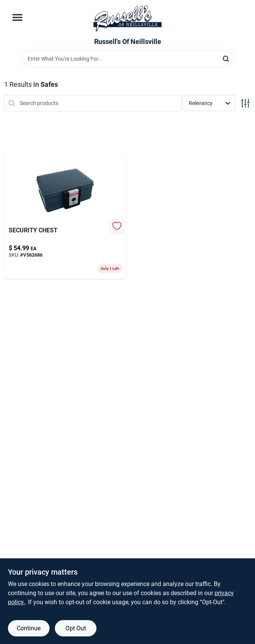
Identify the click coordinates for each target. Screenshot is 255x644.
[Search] (226, 58)
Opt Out (76, 628)
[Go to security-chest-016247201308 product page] (65, 216)
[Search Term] (127, 59)
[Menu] (17, 17)
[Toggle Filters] (245, 103)
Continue (29, 628)
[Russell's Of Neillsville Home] (127, 19)
